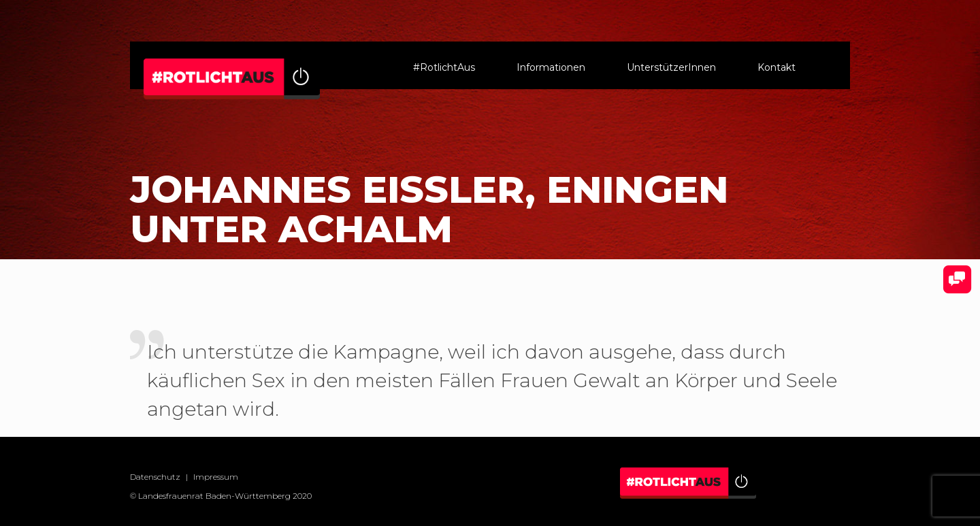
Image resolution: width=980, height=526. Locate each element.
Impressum (216, 477)
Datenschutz (155, 477)
